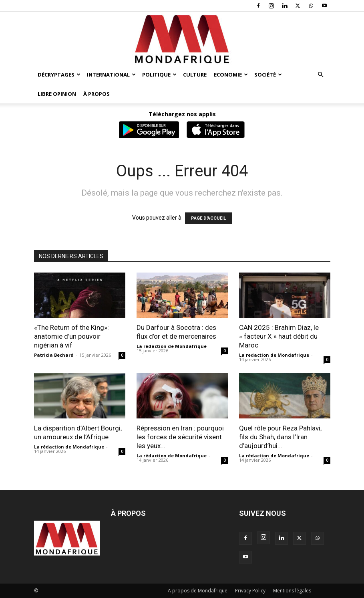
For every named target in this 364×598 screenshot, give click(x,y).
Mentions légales (292, 591)
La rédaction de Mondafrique (172, 346)
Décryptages (59, 75)
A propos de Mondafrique (198, 591)
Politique (159, 75)
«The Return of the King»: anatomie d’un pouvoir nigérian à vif (71, 336)
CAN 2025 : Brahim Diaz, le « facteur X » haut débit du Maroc (279, 336)
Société (268, 75)
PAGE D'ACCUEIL (208, 218)
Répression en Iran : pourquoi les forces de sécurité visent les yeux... (180, 437)
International (111, 75)
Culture (195, 75)
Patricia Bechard (54, 355)
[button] (321, 75)
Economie (231, 75)
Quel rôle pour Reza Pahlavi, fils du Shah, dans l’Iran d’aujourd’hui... (280, 437)
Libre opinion (57, 94)
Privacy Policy (250, 591)
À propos (97, 94)
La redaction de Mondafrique (274, 355)
